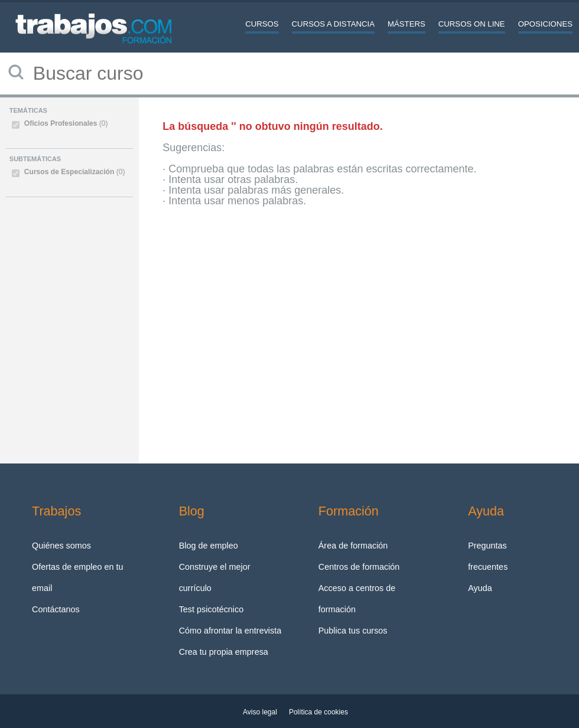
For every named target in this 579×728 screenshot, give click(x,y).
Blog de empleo (209, 546)
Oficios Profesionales (66, 123)
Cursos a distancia (333, 24)
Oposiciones (545, 24)
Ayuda (480, 588)
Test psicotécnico (212, 609)
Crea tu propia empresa (224, 652)
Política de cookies (318, 712)
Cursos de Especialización (75, 172)
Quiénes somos (61, 546)
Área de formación (353, 546)
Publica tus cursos (353, 631)
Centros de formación (359, 567)
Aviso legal (260, 712)
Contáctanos (56, 609)
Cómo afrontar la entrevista (230, 631)
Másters (406, 24)
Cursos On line (472, 24)
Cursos (262, 24)
